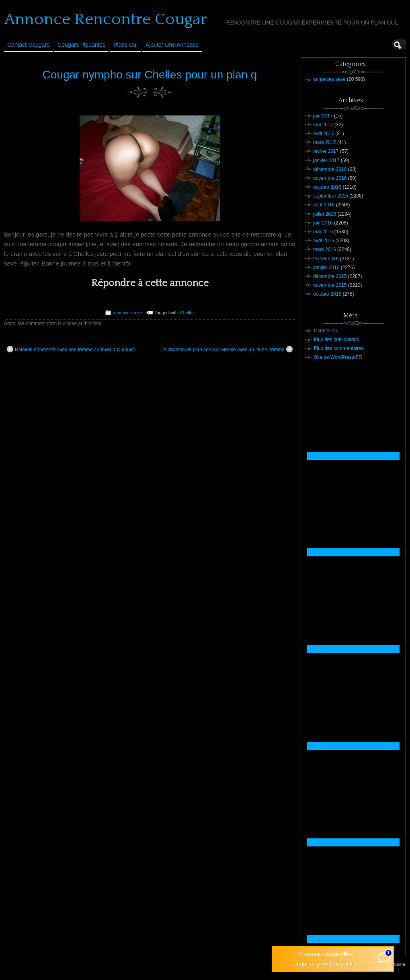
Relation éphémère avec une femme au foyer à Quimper (71, 349)
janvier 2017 (326, 161)
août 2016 (324, 205)
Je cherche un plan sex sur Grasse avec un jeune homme (227, 349)
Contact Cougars (28, 45)
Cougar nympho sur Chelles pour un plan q (150, 75)
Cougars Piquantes (81, 45)
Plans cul (125, 45)
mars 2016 (325, 249)
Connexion (325, 331)
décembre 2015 (330, 276)
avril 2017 (324, 134)
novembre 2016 (330, 178)
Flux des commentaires (339, 348)
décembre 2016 (330, 169)
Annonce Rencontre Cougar (106, 19)
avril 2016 (324, 241)
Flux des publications (336, 340)
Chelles (187, 313)
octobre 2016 (327, 187)
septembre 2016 (331, 196)
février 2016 (326, 259)
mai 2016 (323, 232)
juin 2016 (323, 223)
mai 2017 (323, 125)
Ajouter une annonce (172, 45)
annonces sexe (128, 313)
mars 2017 (325, 142)
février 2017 (326, 151)
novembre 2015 (330, 285)
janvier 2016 (326, 268)
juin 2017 (323, 116)
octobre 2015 (327, 294)
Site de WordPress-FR (338, 357)
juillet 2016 (325, 214)
